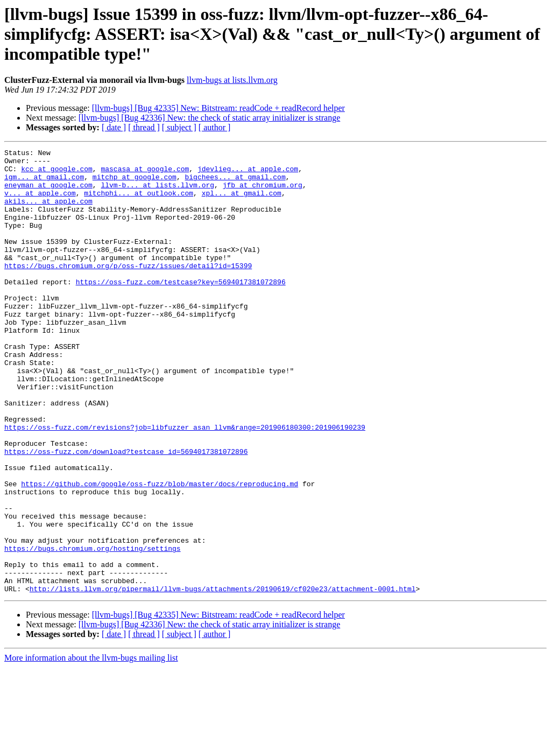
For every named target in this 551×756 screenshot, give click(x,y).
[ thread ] (144, 127)
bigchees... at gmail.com (235, 183)
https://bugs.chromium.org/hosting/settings (93, 629)
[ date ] (114, 127)
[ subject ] (179, 127)
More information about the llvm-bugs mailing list (91, 747)
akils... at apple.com (48, 212)
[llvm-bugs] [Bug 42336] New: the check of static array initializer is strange (210, 118)
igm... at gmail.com (44, 183)
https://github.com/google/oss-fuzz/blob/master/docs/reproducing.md (160, 551)
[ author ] (215, 127)
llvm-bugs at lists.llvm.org (232, 80)
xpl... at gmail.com (242, 202)
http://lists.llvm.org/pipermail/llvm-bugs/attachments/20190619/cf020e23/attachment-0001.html (223, 677)
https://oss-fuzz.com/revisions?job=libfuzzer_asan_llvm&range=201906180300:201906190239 (185, 484)
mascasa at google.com (145, 173)
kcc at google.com (57, 173)
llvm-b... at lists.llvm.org (157, 193)
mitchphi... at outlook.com (139, 202)
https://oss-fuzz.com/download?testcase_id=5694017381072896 (126, 513)
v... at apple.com (40, 202)
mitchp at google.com (135, 183)
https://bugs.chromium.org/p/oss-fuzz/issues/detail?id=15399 (128, 290)
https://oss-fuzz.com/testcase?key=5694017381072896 (181, 309)
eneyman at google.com (48, 193)
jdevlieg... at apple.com (248, 173)
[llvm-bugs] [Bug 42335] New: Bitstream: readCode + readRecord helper (218, 108)
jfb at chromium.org (263, 193)
